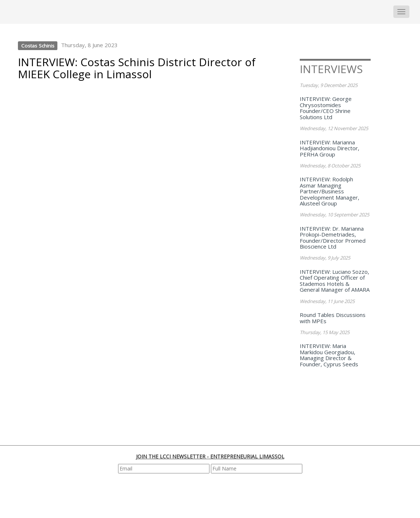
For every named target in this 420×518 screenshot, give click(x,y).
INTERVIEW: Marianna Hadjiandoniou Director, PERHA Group (330, 148)
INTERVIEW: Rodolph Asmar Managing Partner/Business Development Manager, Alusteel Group (330, 191)
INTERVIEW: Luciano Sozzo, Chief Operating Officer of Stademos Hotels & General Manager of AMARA (335, 281)
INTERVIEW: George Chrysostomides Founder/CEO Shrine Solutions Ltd (326, 108)
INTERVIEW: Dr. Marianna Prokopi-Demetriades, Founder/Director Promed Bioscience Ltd (333, 238)
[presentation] (211, 495)
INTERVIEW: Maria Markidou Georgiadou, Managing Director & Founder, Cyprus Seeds (329, 355)
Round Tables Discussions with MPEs (333, 318)
